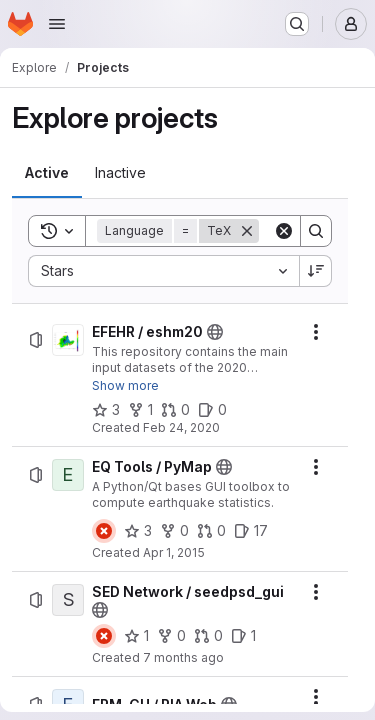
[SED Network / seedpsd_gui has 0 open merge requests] (208, 636)
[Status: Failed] (104, 531)
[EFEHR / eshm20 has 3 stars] (106, 410)
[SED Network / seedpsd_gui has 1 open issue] (243, 636)
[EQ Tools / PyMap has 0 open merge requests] (211, 531)
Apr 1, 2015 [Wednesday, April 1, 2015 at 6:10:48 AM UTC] (174, 552)
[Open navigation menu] (57, 24)
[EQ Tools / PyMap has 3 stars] (138, 531)
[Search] (316, 231)
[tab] (47, 173)
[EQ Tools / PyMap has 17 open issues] (251, 531)
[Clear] (284, 231)
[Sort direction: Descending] (316, 271)
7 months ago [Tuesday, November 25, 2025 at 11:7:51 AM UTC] (183, 657)
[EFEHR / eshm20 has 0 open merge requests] (175, 410)
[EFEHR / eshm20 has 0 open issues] (212, 410)
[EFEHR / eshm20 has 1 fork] (140, 410)
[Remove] (247, 231)
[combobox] (163, 271)
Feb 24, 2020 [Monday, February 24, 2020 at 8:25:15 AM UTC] (181, 427)
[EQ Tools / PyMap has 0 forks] (174, 531)
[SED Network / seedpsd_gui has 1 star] (136, 636)
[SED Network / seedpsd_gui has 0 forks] (171, 636)
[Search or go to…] (297, 24)
